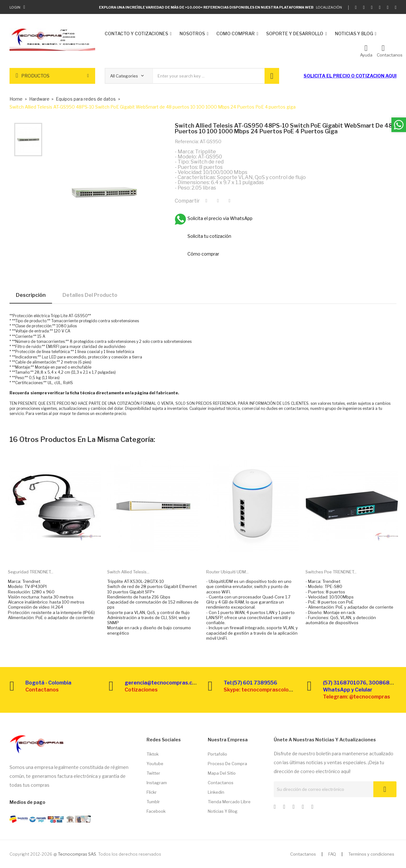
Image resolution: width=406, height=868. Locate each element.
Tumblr (153, 802)
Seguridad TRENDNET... (31, 572)
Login (15, 7)
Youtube (155, 764)
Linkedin (216, 792)
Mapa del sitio (222, 773)
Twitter (153, 773)
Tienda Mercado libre (229, 802)
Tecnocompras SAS (77, 854)
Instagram (157, 783)
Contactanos (221, 783)
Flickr (152, 792)
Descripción (31, 295)
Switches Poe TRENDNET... (331, 572)
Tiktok (153, 754)
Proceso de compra (227, 764)
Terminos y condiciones (371, 854)
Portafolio (217, 754)
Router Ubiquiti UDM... (227, 572)
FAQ (332, 854)
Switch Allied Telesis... (128, 572)
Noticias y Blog (223, 811)
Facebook (156, 811)
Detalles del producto (90, 295)
